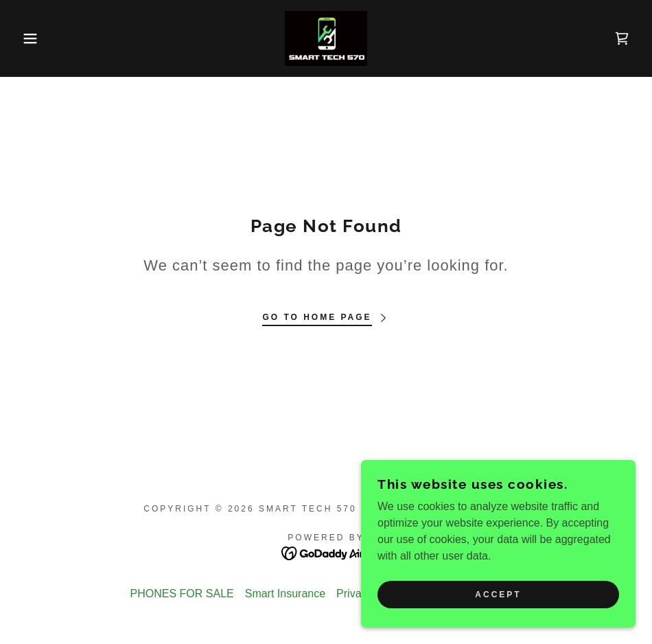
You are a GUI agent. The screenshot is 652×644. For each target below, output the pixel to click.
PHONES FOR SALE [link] (182, 594)
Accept (498, 595)
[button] (33, 38)
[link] (326, 38)
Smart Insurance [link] (285, 594)
